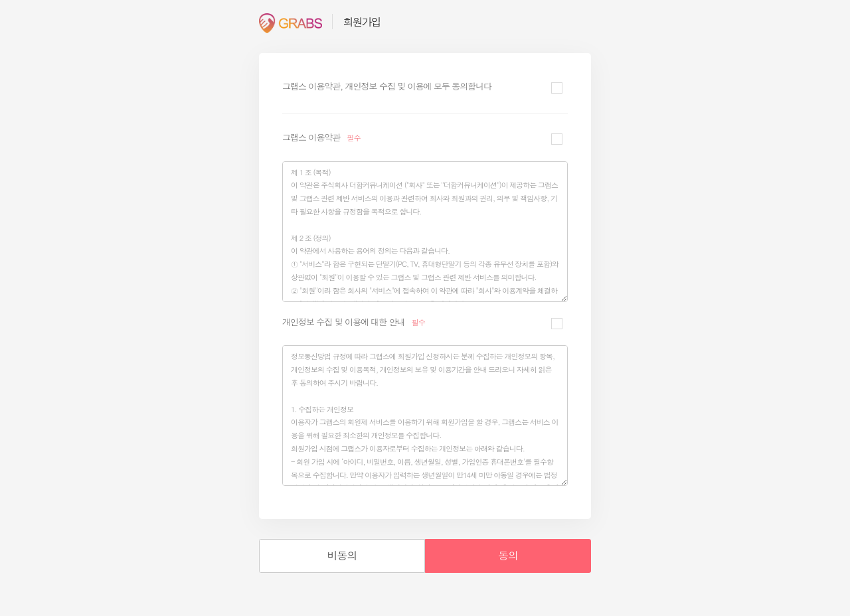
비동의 (342, 555)
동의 (508, 555)
